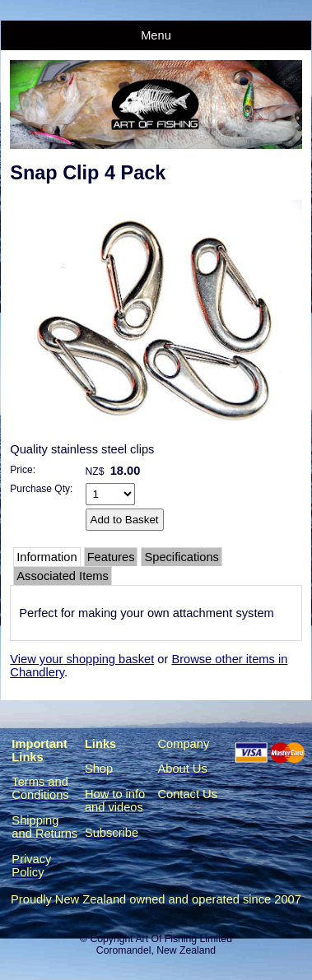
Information (47, 557)
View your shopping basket (82, 659)
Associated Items (63, 576)
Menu (156, 35)
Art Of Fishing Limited (183, 939)
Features (111, 557)
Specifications (181, 557)
